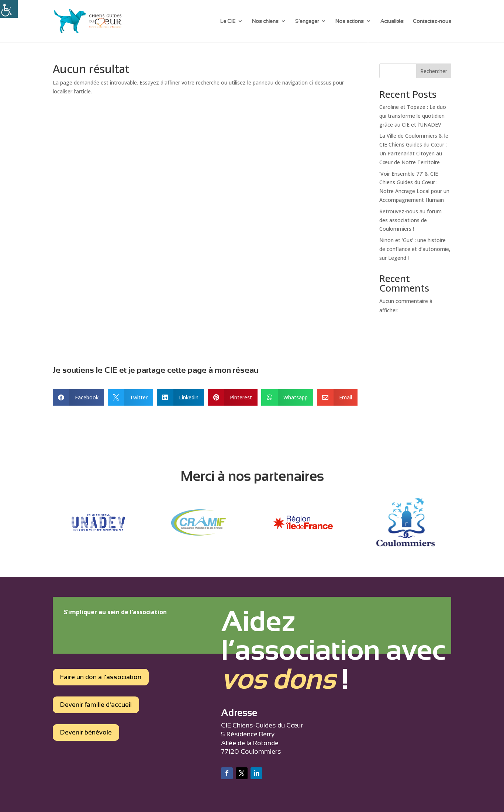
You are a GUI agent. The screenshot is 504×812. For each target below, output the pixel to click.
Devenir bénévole (86, 732)
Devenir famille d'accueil (96, 705)
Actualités (392, 21)
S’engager (307, 21)
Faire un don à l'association (101, 677)
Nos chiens (265, 21)
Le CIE (228, 21)
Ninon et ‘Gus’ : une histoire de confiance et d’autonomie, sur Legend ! (415, 249)
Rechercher (434, 71)
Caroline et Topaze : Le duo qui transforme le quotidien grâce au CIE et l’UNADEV (413, 116)
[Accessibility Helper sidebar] (9, 9)
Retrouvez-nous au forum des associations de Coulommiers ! (410, 220)
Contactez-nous (432, 21)
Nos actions (350, 21)
